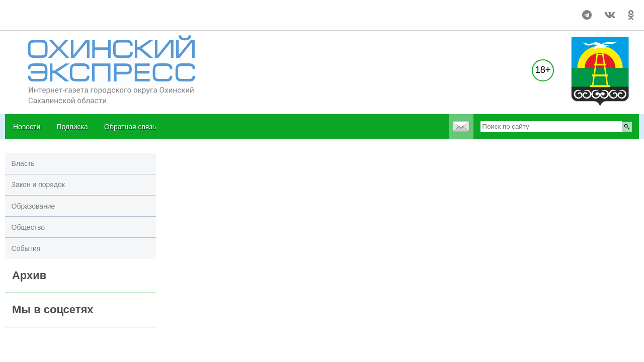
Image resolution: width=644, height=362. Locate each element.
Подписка (72, 127)
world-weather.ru (27, 11)
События (26, 248)
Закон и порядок (38, 185)
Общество (28, 227)
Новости (27, 127)
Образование (33, 206)
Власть (23, 163)
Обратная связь (130, 127)
